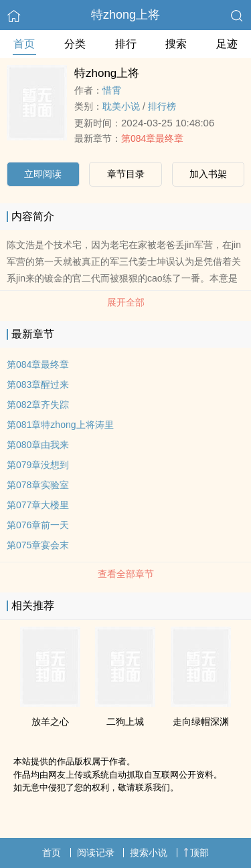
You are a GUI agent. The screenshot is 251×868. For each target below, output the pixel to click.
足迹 (227, 44)
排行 (126, 44)
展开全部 (126, 302)
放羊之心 (50, 722)
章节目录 (126, 174)
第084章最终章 (152, 138)
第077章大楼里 (38, 505)
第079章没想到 (38, 465)
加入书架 (208, 174)
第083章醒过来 (38, 385)
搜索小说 (149, 853)
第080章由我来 (38, 445)
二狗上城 (125, 722)
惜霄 (112, 90)
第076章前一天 (38, 525)
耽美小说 (121, 106)
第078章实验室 (38, 485)
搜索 (176, 44)
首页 (24, 44)
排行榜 (162, 106)
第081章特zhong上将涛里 (60, 425)
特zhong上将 (125, 15)
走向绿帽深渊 (201, 722)
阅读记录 (96, 853)
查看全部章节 (126, 574)
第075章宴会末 (38, 545)
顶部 (196, 853)
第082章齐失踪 (38, 405)
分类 (75, 44)
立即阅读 (43, 174)
